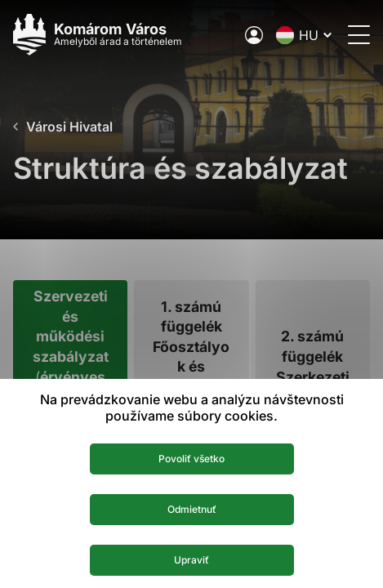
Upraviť (191, 560)
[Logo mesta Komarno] (98, 35)
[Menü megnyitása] (359, 35)
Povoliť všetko (191, 459)
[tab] (70, 367)
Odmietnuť (192, 509)
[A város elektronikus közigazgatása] (254, 35)
